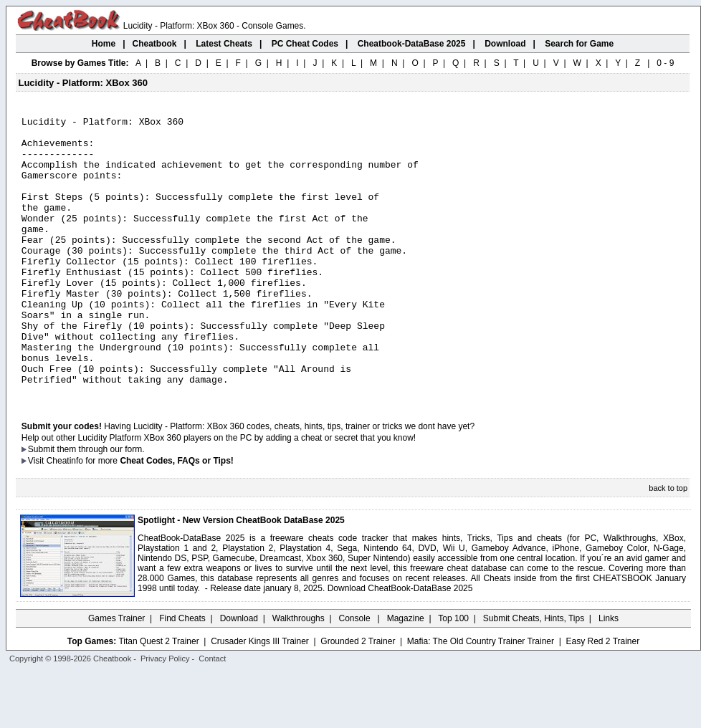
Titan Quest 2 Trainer (158, 697)
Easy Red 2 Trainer (602, 697)
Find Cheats (182, 674)
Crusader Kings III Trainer (260, 697)
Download (239, 674)
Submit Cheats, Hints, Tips (534, 674)
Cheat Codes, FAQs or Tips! (176, 517)
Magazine (406, 674)
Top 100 (453, 674)
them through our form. (101, 505)
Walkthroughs (299, 674)
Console (356, 674)
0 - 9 (665, 63)
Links (609, 674)
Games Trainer (116, 674)
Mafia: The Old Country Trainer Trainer (481, 697)
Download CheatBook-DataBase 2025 (400, 644)
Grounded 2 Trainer (358, 697)
